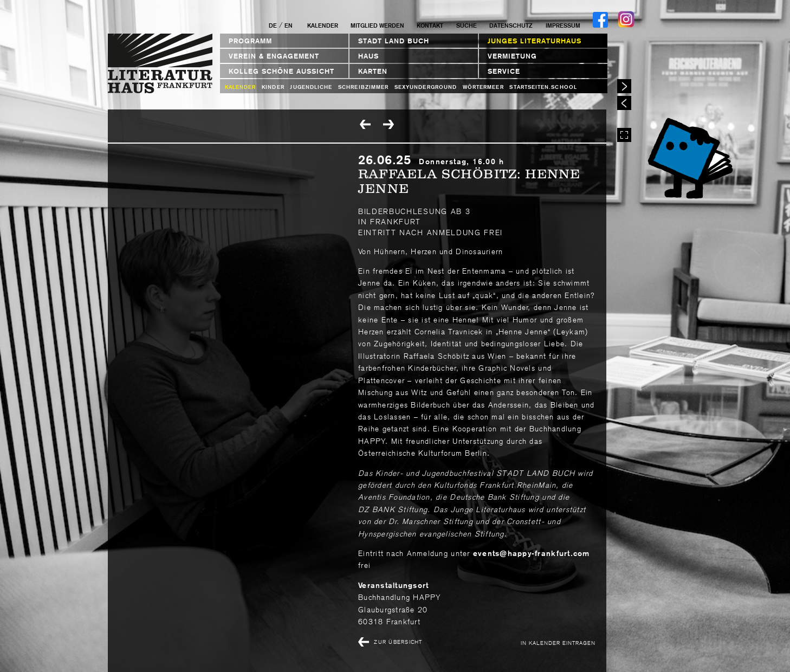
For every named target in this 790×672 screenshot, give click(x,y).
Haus (368, 56)
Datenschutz (511, 25)
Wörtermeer (483, 87)
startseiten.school (543, 87)
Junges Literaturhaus (535, 41)
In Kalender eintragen (558, 642)
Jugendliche (311, 87)
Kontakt (430, 25)
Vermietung (512, 56)
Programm (250, 41)
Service (504, 71)
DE (273, 25)
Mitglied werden (377, 25)
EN (289, 25)
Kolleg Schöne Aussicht (281, 71)
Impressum (563, 25)
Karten (373, 71)
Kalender (323, 25)
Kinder (273, 87)
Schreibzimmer (363, 87)
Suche (467, 25)
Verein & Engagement (274, 56)
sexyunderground (426, 87)
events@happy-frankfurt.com (532, 553)
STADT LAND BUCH (394, 41)
